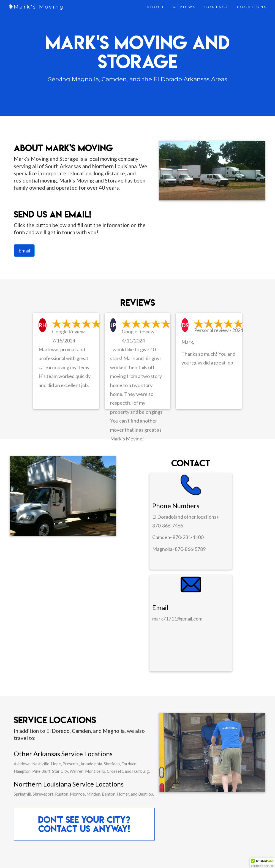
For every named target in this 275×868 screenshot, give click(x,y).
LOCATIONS (252, 7)
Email (24, 251)
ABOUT (156, 7)
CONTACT (217, 7)
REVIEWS (184, 7)
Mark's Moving (39, 7)
